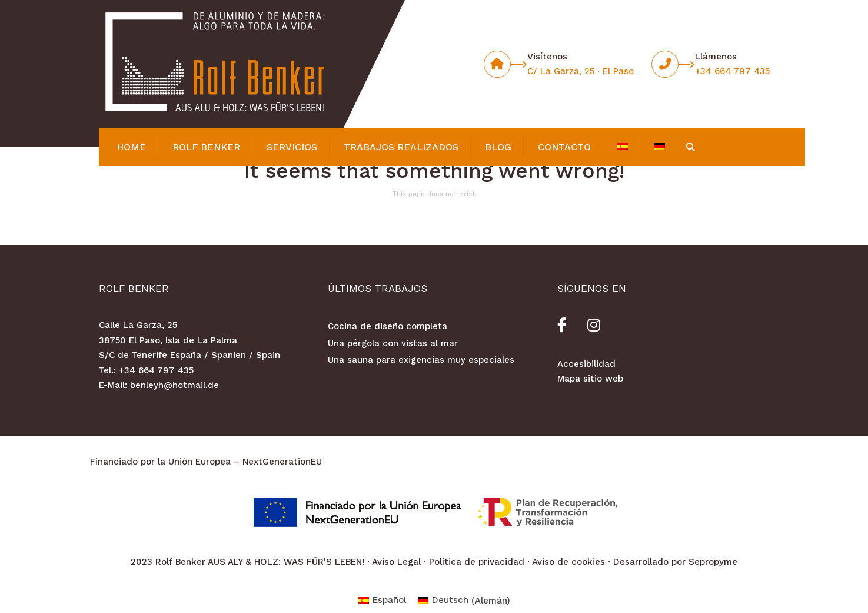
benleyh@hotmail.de (174, 385)
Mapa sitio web (590, 379)
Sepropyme (713, 562)
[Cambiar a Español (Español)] (382, 601)
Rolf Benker (206, 147)
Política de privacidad (477, 562)
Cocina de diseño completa (388, 326)
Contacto (564, 147)
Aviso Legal (396, 562)
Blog (498, 147)
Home (131, 147)
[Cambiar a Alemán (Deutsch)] (464, 601)
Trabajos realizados (401, 147)
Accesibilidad (586, 364)
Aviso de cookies (568, 562)
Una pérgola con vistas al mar (393, 343)
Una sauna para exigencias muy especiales (421, 360)
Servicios (292, 147)
